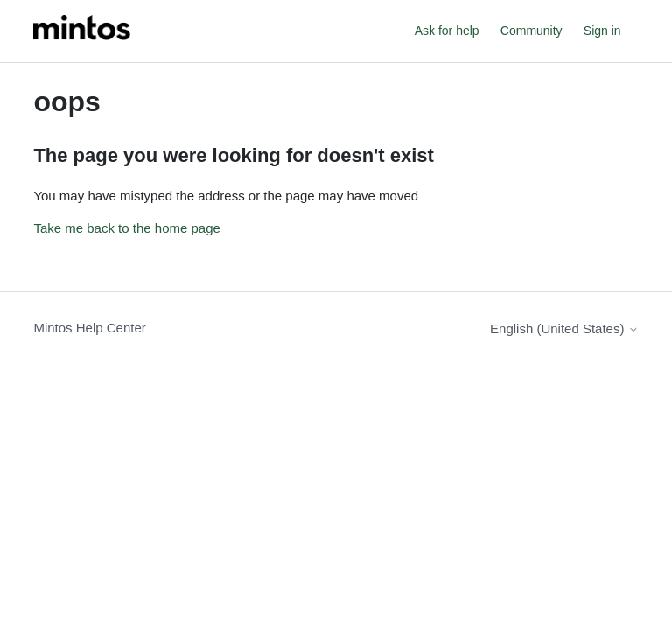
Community (532, 31)
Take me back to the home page (126, 228)
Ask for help (447, 31)
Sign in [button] (602, 31)
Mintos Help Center (89, 328)
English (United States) (564, 329)
